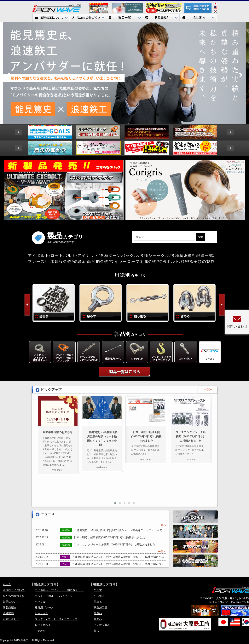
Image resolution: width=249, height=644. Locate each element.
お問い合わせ (11, 619)
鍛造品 (98, 613)
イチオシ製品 (102, 625)
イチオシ (40, 631)
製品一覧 (124, 18)
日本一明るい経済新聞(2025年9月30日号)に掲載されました (146, 437)
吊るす (98, 590)
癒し (96, 631)
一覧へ (162, 525)
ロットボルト (43, 625)
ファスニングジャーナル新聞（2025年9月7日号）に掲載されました (191, 437)
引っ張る (99, 596)
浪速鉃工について (51, 18)
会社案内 (198, 18)
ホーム (7, 584)
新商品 (98, 619)
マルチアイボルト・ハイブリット (55, 596)
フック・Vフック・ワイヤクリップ (56, 619)
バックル (40, 602)
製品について (11, 602)
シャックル (42, 613)
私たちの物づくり (88, 18)
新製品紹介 (161, 18)
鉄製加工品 (101, 608)
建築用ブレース (44, 608)
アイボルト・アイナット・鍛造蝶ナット (59, 590)
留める (98, 602)
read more (57, 470)
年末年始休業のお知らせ (58, 432)
